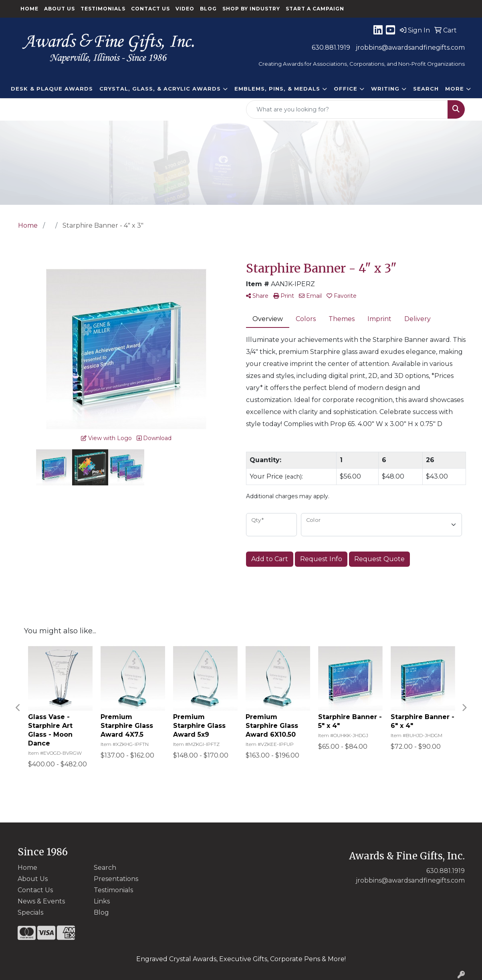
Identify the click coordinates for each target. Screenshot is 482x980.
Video (185, 9)
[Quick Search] (347, 109)
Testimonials (103, 9)
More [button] (455, 89)
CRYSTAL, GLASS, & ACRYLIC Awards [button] (160, 89)
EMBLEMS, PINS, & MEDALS (277, 89)
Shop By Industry (251, 9)
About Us (59, 9)
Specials (30, 912)
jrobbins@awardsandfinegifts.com (410, 47)
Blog (208, 9)
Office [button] (346, 89)
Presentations (116, 879)
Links (102, 901)
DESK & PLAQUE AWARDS (52, 89)
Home (29, 9)
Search (426, 89)
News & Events (41, 901)
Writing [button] (385, 89)
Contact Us (150, 9)
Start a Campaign (315, 9)
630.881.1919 (331, 47)
